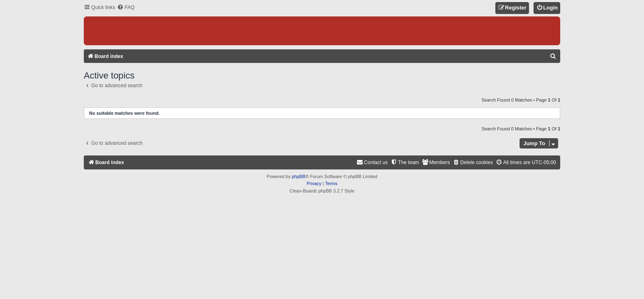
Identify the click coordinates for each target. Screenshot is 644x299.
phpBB (298, 176)
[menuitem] (126, 8)
